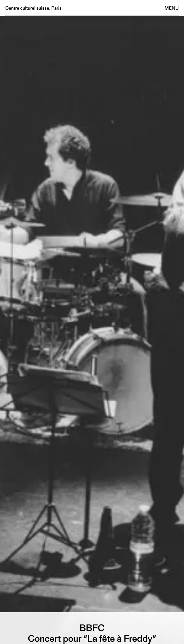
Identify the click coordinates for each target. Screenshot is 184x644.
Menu (172, 8)
